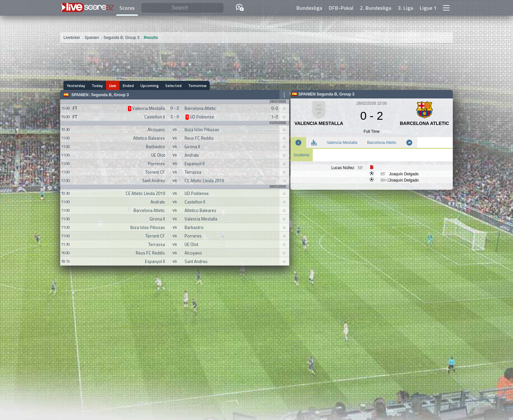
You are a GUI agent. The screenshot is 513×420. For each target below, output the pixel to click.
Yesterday (76, 86)
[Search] (182, 8)
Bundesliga (309, 8)
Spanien (80, 95)
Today (97, 86)
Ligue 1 (428, 8)
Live (113, 86)
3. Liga (406, 8)
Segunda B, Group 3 (110, 95)
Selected (173, 86)
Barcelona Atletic (382, 143)
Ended (128, 86)
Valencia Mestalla (342, 143)
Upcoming (150, 86)
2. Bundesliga (376, 8)
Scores (127, 8)
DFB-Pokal (341, 8)
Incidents (302, 155)
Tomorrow (197, 86)
